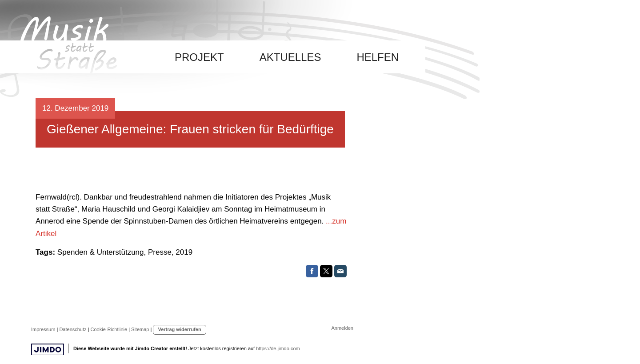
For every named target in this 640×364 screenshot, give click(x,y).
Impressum (43, 329)
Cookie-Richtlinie (109, 329)
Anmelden (342, 328)
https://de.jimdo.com (278, 348)
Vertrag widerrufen (179, 329)
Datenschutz (73, 329)
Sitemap (140, 329)
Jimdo (48, 350)
